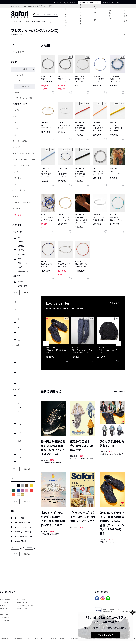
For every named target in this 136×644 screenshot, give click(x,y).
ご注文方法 (4, 603)
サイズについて (6, 606)
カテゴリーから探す (66, 14)
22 (18, 395)
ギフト (15, 196)
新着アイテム (22, 263)
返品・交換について (24, 600)
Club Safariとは (6, 618)
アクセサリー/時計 (23, 22)
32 (18, 367)
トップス (16, 110)
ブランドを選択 (19, 52)
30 (18, 359)
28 (18, 350)
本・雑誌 (16, 209)
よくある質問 (5, 621)
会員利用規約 (18, 639)
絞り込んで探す (95, 15)
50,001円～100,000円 (23, 537)
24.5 (19, 416)
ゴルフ (15, 172)
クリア (15, 293)
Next (119, 344)
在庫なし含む (22, 286)
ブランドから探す (80, 15)
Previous (46, 344)
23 (18, 403)
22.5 (19, 399)
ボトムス (16, 345)
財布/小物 (16, 147)
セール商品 (21, 254)
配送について (5, 609)
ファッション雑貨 (20, 141)
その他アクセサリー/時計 (24, 98)
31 (18, 363)
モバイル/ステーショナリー (24, 159)
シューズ (16, 135)
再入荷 (20, 267)
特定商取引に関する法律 (56, 639)
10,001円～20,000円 (23, 527)
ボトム (15, 123)
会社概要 (4, 639)
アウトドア (17, 178)
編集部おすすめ (23, 271)
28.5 (19, 450)
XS (19, 319)
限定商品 (21, 246)
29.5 (19, 458)
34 (18, 376)
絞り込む (27, 293)
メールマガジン (22, 609)
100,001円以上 (21, 541)
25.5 (19, 424)
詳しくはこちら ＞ (106, 635)
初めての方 (4, 615)
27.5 (19, 441)
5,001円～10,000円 (22, 523)
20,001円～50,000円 (23, 532)
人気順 (120, 35)
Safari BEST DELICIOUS (22, 203)
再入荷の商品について (25, 606)
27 (18, 437)
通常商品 (21, 238)
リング (18, 81)
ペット (15, 184)
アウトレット (18, 215)
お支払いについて (23, 603)
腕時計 (18, 92)
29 (18, 355)
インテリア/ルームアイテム (24, 153)
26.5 (19, 433)
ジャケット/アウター (21, 116)
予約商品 (21, 259)
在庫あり (21, 282)
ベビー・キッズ (19, 190)
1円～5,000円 (20, 518)
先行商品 (21, 242)
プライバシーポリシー (35, 639)
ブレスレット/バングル (23, 87)
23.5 (19, 407)
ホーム (13, 22)
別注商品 (21, 250)
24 (18, 412)
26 (18, 428)
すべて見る (113, 303)
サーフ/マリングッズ (21, 166)
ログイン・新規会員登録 (125, 15)
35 (18, 380)
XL (19, 336)
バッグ (15, 129)
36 (18, 384)
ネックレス (19, 75)
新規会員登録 (5, 600)
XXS (19, 315)
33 (18, 372)
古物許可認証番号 (75, 639)
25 (18, 420)
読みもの (110, 15)
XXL (19, 340)
